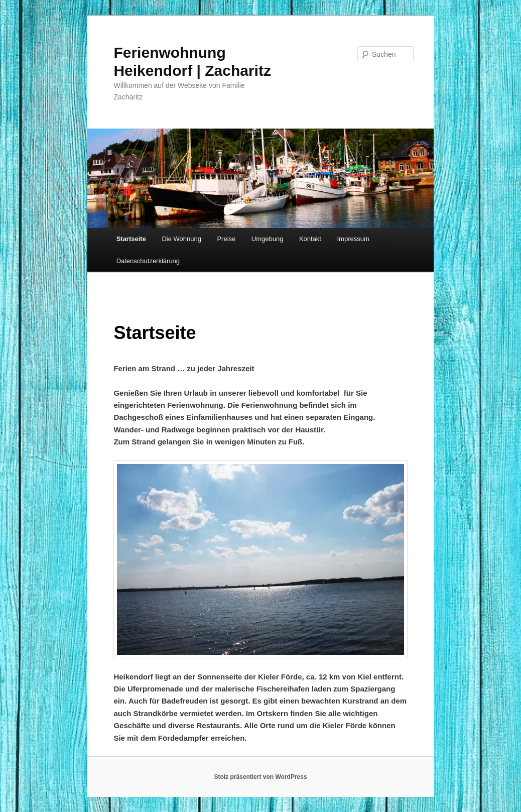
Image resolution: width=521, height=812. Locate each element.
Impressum (353, 239)
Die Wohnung (181, 239)
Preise (226, 239)
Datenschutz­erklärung (148, 261)
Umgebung (268, 239)
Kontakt (310, 239)
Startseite (131, 239)
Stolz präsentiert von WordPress (260, 777)
